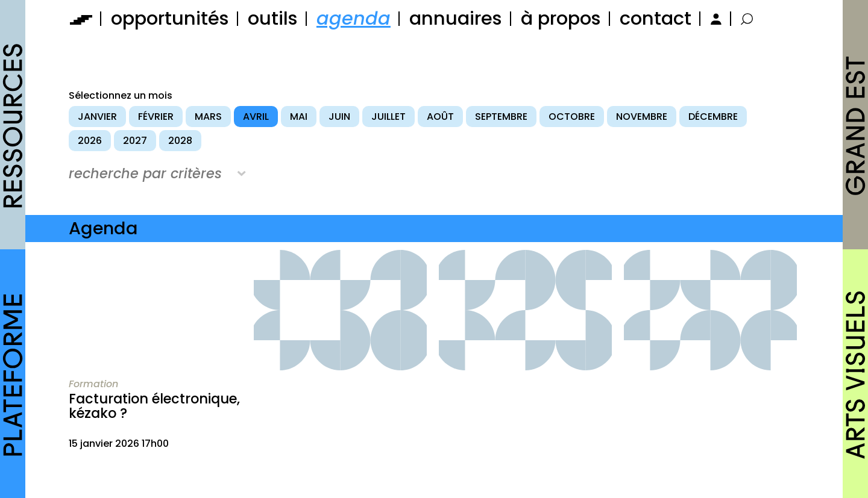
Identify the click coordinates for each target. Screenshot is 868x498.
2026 (90, 141)
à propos (561, 18)
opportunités (170, 18)
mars (208, 117)
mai (299, 117)
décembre (713, 117)
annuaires (456, 18)
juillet (388, 117)
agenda (354, 18)
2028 (180, 141)
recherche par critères (145, 173)
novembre (642, 117)
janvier (97, 117)
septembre (501, 117)
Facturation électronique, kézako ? (154, 406)
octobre (572, 117)
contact (656, 18)
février (156, 117)
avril (256, 117)
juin (339, 117)
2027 (135, 141)
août (440, 117)
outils (273, 18)
